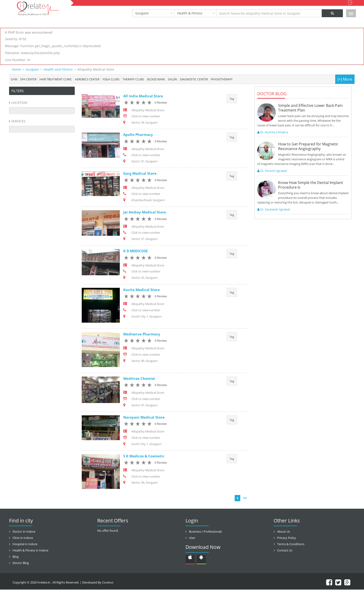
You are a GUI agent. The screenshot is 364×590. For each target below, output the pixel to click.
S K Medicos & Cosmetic (144, 456)
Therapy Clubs (133, 79)
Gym (14, 79)
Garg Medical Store (140, 174)
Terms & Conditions (291, 544)
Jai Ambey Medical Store (145, 212)
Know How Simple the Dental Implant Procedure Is (311, 185)
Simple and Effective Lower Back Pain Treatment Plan (310, 108)
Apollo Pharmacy (138, 135)
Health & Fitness (190, 13)
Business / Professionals (205, 532)
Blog (16, 557)
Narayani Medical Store (144, 418)
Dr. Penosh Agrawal (272, 171)
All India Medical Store (143, 96)
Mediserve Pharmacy (142, 334)
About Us (284, 532)
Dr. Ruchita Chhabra (273, 132)
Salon (172, 79)
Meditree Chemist (139, 379)
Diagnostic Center (194, 79)
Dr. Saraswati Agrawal (273, 209)
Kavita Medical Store (141, 290)
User (192, 538)
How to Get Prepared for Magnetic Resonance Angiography (308, 146)
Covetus (108, 583)
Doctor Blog (21, 563)
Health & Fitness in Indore (30, 551)
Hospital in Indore (25, 544)
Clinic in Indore (23, 538)
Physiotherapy (222, 79)
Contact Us (285, 551)
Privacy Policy (287, 538)
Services (18, 121)
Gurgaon (142, 13)
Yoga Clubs (111, 79)
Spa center (28, 79)
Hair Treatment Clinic (56, 79)
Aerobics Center (87, 79)
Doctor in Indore (24, 532)
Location (19, 103)
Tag (232, 99)
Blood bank (156, 79)
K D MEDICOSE (135, 251)
